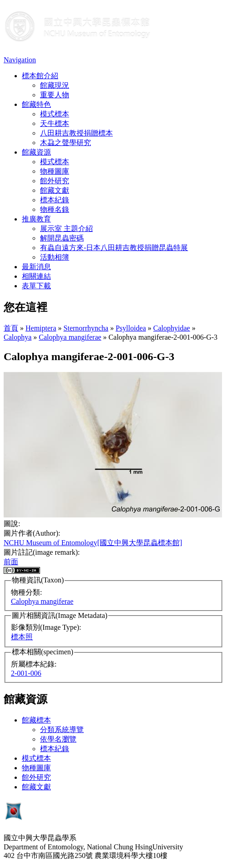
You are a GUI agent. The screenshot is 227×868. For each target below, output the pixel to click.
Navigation (20, 60)
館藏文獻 (55, 190)
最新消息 (36, 267)
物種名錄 (55, 209)
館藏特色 (36, 104)
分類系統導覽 (62, 730)
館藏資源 (36, 152)
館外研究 (55, 181)
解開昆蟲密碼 (62, 238)
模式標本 (55, 114)
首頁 (11, 328)
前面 (11, 562)
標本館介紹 (40, 76)
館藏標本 (36, 720)
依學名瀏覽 (58, 739)
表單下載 (36, 286)
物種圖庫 (55, 171)
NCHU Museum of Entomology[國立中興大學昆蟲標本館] (93, 543)
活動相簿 (55, 257)
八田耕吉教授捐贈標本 (76, 133)
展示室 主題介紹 (66, 228)
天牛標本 (55, 123)
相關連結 (36, 276)
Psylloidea (131, 328)
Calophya (18, 337)
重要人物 (55, 95)
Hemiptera (41, 328)
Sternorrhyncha (86, 328)
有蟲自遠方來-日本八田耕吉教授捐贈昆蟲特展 (114, 248)
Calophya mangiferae (70, 337)
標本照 (22, 637)
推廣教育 (36, 219)
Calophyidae (172, 328)
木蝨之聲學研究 (66, 143)
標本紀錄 (55, 200)
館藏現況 (55, 85)
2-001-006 (26, 673)
